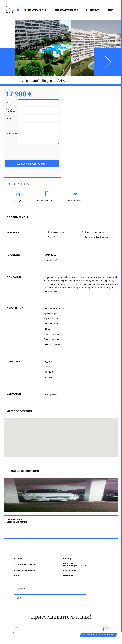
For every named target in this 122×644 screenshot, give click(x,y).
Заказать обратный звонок (99, 635)
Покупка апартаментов (66, 10)
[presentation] (37, 152)
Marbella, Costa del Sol (19, 184)
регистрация (93, 10)
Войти (111, 10)
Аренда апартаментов (35, 10)
